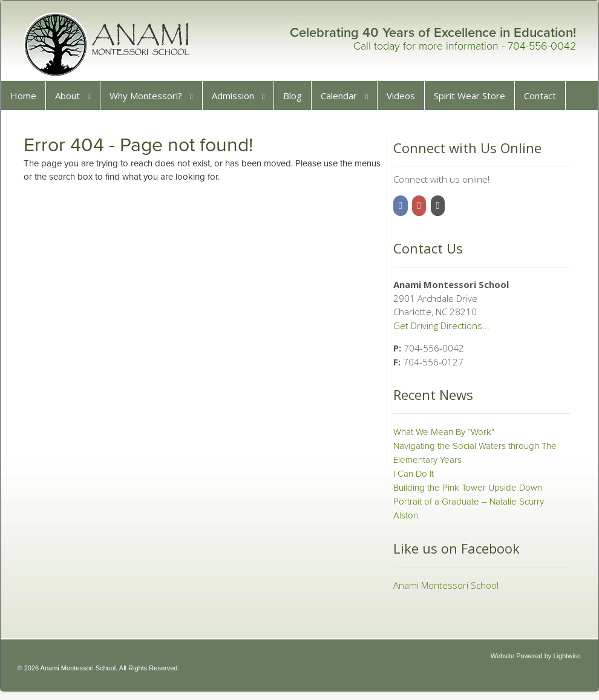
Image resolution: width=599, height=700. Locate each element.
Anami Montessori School (445, 589)
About (72, 100)
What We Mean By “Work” (443, 436)
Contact (544, 100)
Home (28, 100)
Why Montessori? (150, 100)
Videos (405, 100)
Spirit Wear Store (474, 100)
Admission (237, 100)
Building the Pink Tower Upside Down (466, 492)
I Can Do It (412, 478)
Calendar (343, 100)
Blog (297, 100)
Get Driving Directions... (440, 330)
